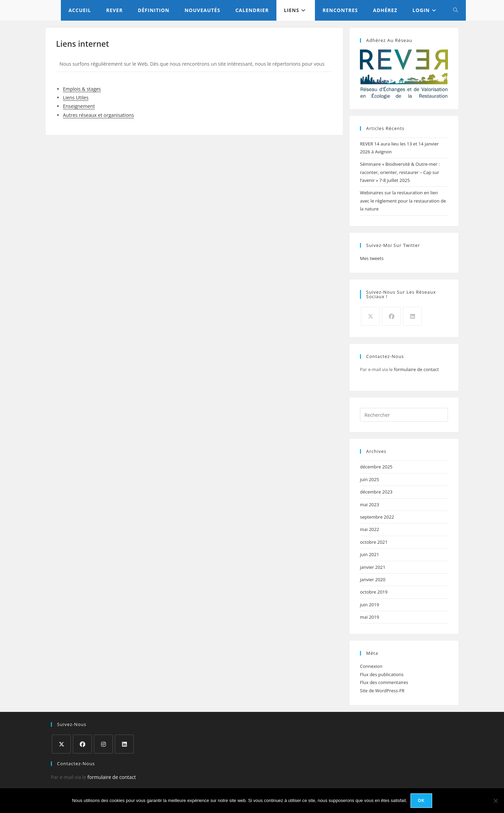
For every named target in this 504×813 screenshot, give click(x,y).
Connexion (371, 666)
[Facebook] (391, 316)
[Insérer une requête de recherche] (404, 415)
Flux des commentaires (384, 682)
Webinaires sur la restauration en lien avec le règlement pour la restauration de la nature (403, 201)
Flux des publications (382, 674)
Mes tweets (372, 258)
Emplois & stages (82, 89)
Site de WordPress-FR (382, 691)
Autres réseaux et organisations (98, 115)
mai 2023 (370, 505)
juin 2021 (370, 554)
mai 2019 (370, 617)
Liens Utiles (76, 97)
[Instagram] (103, 744)
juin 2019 (370, 605)
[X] (370, 316)
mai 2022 (370, 529)
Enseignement (79, 106)
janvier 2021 (373, 567)
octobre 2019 (374, 592)
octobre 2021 (374, 542)
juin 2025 (370, 479)
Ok (421, 801)
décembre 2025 (376, 467)
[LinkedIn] (412, 316)
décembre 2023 (376, 492)
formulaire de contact (417, 369)
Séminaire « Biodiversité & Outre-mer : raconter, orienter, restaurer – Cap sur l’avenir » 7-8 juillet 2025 (400, 172)
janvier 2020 (373, 579)
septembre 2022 (377, 517)
